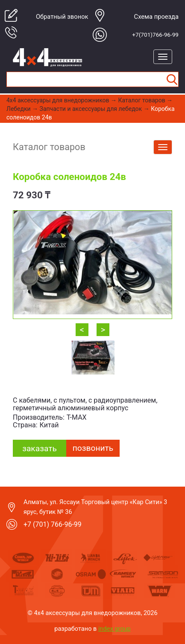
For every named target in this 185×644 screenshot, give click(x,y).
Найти (172, 79)
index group (115, 629)
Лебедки (19, 109)
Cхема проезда (156, 17)
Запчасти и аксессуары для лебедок (91, 109)
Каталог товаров (142, 100)
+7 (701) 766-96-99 (53, 524)
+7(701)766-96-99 (155, 35)
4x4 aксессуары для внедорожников (58, 100)
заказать (40, 448)
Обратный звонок (62, 17)
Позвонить (93, 448)
